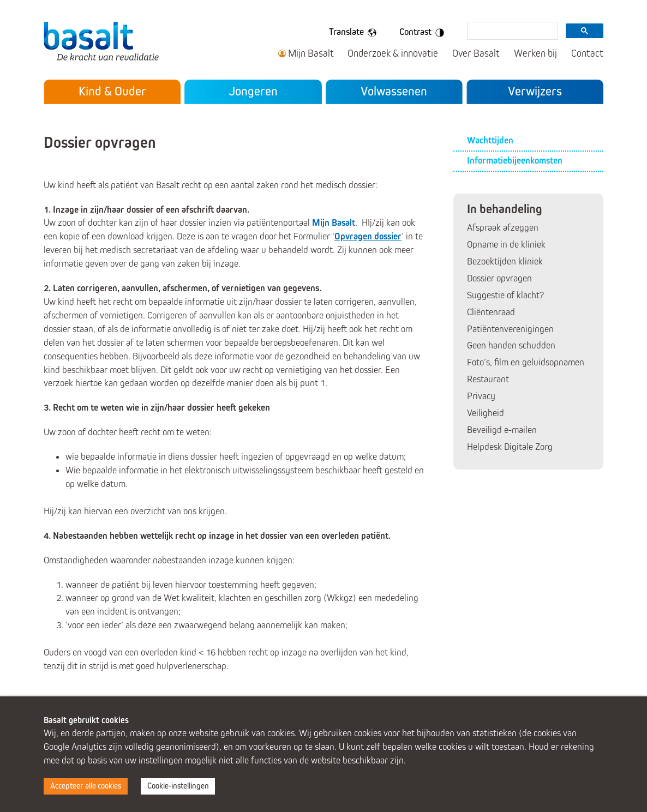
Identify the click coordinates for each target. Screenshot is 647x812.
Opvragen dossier (368, 236)
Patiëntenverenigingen (510, 329)
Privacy (481, 396)
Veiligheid (486, 413)
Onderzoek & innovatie (393, 53)
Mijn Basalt (311, 53)
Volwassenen (394, 91)
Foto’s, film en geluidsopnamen (526, 362)
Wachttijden (490, 140)
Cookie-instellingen (178, 786)
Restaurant (488, 379)
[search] (511, 32)
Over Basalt (476, 53)
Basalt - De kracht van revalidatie (104, 41)
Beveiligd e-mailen (502, 430)
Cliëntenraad (491, 312)
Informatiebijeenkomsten (515, 161)
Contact (587, 53)
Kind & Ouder (112, 91)
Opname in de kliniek (506, 245)
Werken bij (535, 53)
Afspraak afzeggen (503, 228)
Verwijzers (535, 91)
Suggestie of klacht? (505, 295)
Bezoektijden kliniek (505, 261)
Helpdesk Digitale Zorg (510, 447)
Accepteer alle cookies (86, 786)
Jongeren (253, 91)
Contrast (424, 33)
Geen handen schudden (511, 345)
